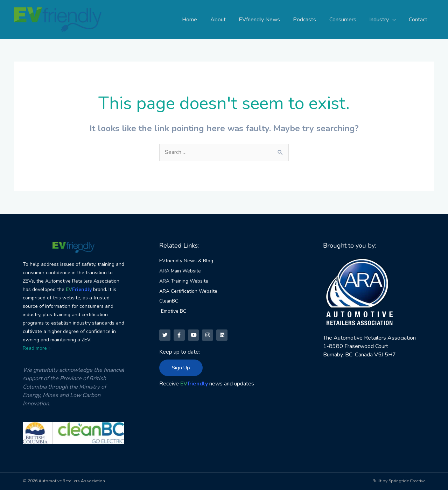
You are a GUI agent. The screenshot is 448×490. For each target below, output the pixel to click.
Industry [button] (382, 20)
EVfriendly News (268, 20)
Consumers (347, 20)
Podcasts (311, 20)
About (228, 20)
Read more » (37, 348)
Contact (419, 20)
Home (202, 20)
